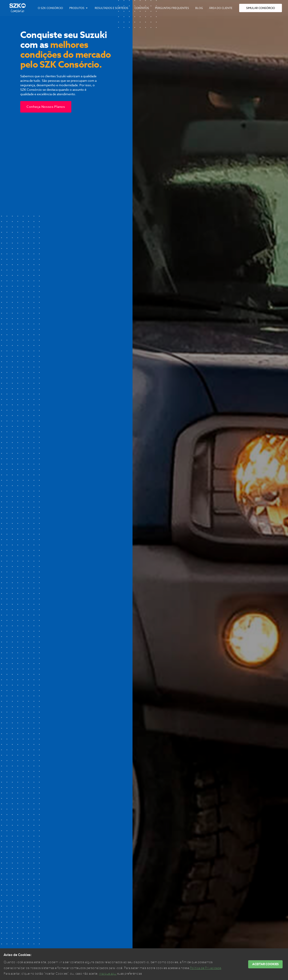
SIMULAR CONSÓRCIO (261, 8)
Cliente (221, 8)
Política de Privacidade (206, 968)
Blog (199, 8)
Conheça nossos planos (46, 107)
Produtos (79, 8)
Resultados (111, 8)
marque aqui (108, 973)
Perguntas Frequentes (172, 8)
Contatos (142, 8)
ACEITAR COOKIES (265, 964)
